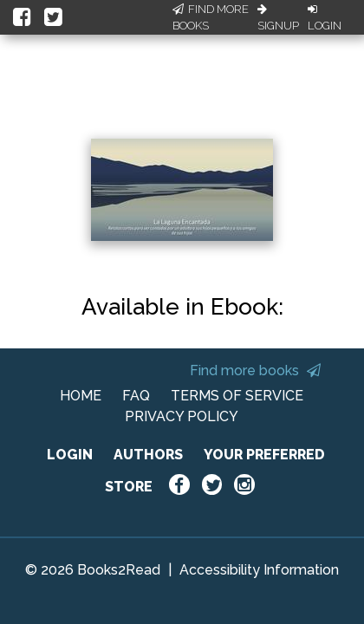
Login (325, 18)
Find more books (255, 370)
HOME (81, 396)
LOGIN (70, 455)
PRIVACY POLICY (182, 416)
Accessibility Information (259, 570)
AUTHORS (148, 455)
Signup (278, 18)
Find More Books (211, 18)
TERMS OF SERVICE (237, 396)
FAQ (136, 396)
